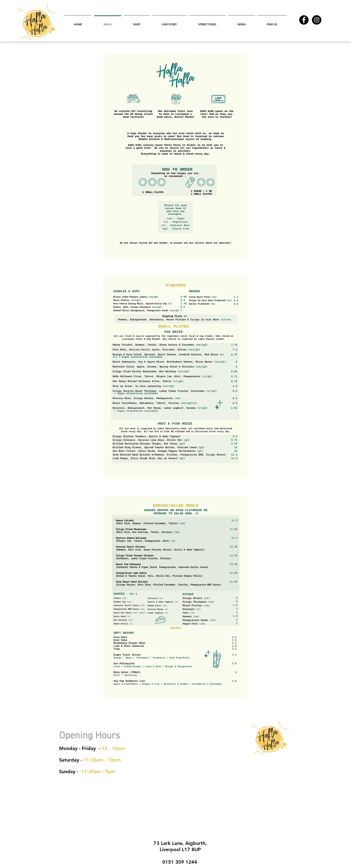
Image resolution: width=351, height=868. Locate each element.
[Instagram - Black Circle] (317, 20)
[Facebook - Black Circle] (304, 20)
